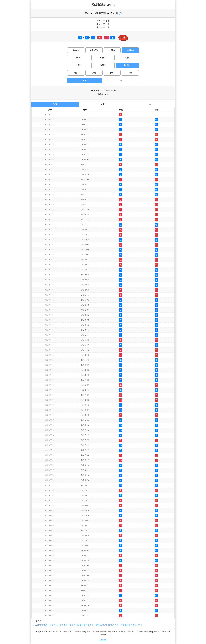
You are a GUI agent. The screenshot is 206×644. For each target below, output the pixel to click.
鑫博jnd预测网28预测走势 (107, 625)
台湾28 (112, 50)
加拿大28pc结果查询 (58, 625)
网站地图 (103, 640)
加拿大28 (76, 50)
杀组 (94, 73)
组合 (76, 73)
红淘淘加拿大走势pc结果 (131, 625)
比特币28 (130, 50)
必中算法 (127, 65)
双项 (85, 80)
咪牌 (123, 37)
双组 (120, 80)
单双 (130, 73)
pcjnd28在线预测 (40, 625)
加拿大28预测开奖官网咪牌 (82, 625)
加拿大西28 (94, 50)
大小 (112, 73)
